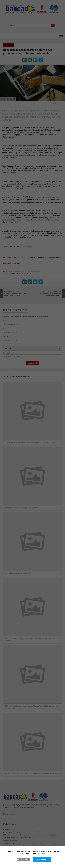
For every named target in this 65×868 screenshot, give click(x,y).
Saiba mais (41, 853)
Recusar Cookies (23, 859)
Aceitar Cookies (42, 859)
